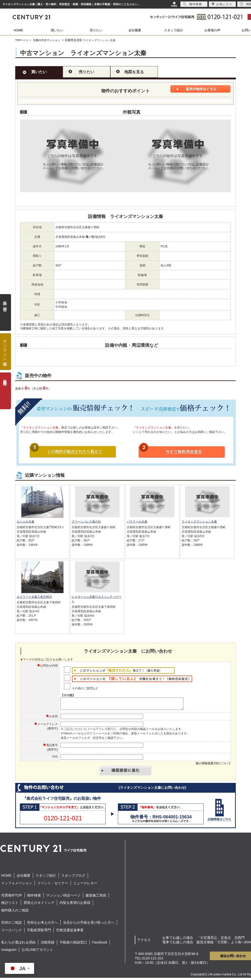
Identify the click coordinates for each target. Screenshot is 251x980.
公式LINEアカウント (37, 952)
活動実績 (48, 944)
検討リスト (10, 905)
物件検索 (34, 897)
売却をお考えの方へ (42, 925)
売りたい (96, 30)
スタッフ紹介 (174, 30)
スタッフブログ (73, 878)
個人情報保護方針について (213, 765)
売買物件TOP (12, 897)
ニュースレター (85, 885)
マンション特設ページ (63, 897)
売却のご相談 (12, 925)
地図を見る (134, 72)
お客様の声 (212, 30)
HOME (19, 30)
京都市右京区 (74, 40)
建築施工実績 (96, 897)
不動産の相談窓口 (73, 944)
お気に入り (222, 4)
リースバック (12, 932)
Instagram (9, 952)
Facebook (100, 944)
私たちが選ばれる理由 (18, 944)
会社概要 (135, 30)
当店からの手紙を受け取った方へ (89, 925)
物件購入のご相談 (15, 912)
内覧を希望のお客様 (75, 905)
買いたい (57, 30)
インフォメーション (17, 885)
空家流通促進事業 (70, 932)
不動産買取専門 (39, 932)
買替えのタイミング (39, 905)
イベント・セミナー (53, 885)
